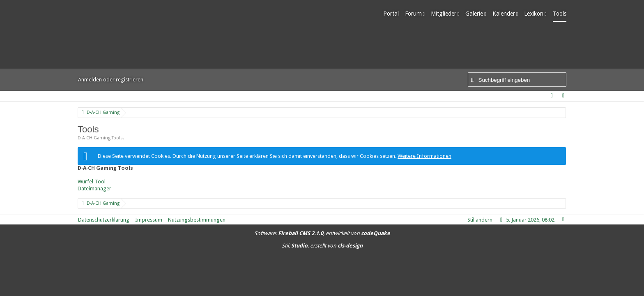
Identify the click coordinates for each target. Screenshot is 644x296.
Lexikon (534, 14)
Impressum (149, 220)
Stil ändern (480, 220)
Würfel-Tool (92, 182)
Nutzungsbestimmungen (197, 220)
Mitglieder (444, 14)
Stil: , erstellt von (322, 246)
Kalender (504, 14)
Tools (560, 14)
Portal (391, 14)
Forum (413, 14)
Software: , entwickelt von (322, 233)
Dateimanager (94, 188)
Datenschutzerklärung (104, 220)
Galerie (474, 14)
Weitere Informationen (424, 156)
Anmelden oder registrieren (111, 80)
